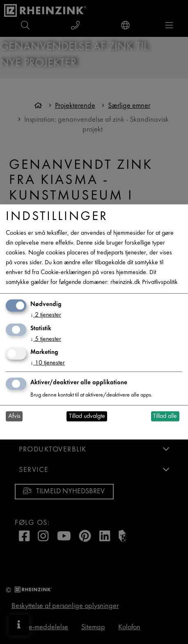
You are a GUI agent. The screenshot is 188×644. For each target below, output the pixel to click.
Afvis (14, 416)
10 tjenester (48, 363)
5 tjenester (46, 339)
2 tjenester (46, 315)
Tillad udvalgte (87, 416)
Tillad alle (165, 416)
